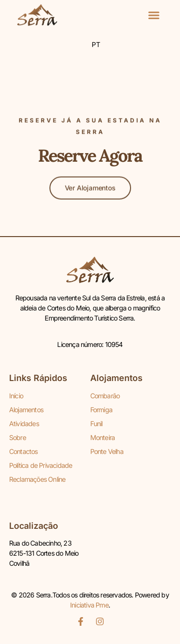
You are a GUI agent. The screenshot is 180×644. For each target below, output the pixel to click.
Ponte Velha (107, 451)
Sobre (18, 437)
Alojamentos (26, 410)
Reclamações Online (37, 479)
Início (16, 396)
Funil (96, 423)
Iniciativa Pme (89, 605)
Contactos (24, 451)
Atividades (24, 423)
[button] (154, 15)
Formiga (101, 410)
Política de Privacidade (41, 465)
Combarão (105, 396)
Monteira (103, 437)
